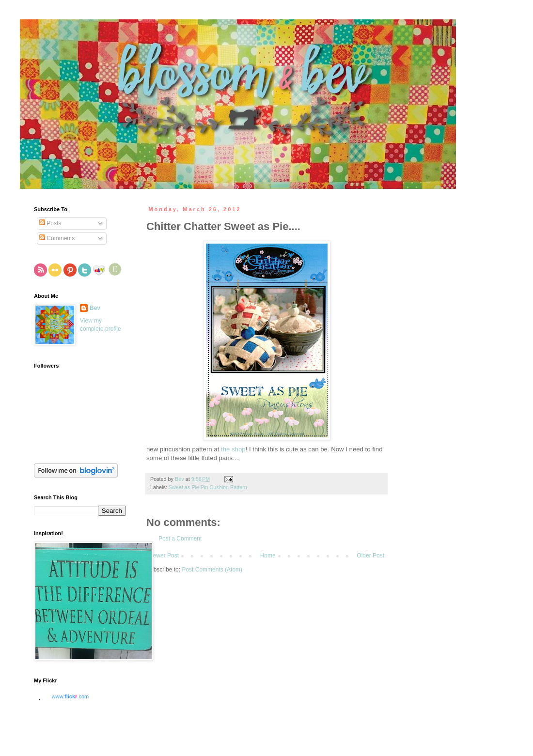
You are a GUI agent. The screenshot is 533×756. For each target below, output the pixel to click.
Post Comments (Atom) (212, 570)
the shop (233, 449)
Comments (57, 238)
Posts (50, 223)
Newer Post (164, 555)
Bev (95, 308)
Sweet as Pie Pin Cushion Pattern (208, 487)
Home (268, 555)
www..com (70, 696)
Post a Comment (180, 539)
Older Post (370, 555)
